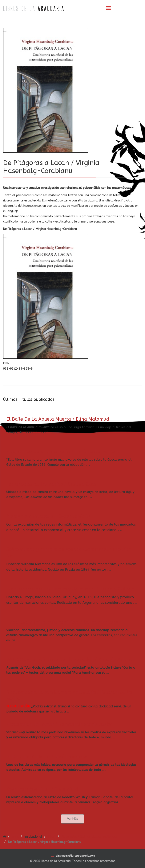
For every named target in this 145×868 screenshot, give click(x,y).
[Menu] (108, 8)
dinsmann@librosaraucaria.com (75, 856)
